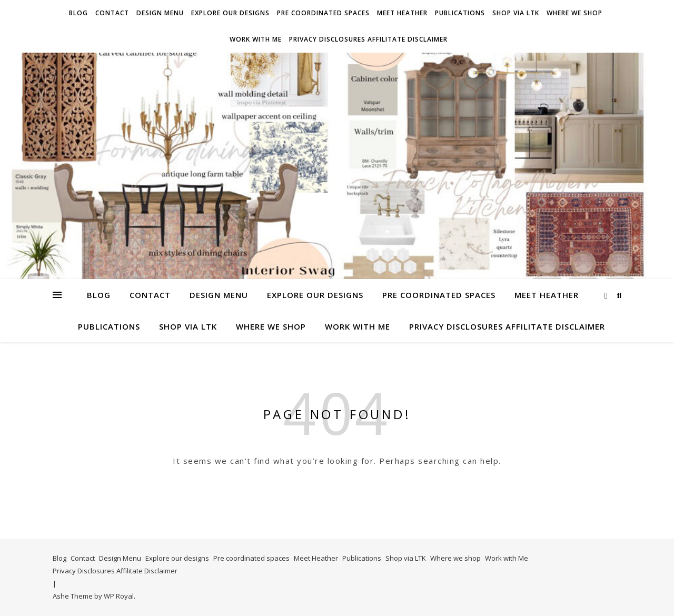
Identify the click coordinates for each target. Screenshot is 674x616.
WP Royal (119, 596)
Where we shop (574, 13)
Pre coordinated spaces (323, 13)
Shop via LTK (516, 13)
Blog (78, 13)
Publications (460, 13)
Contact (112, 13)
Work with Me (256, 39)
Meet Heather (402, 13)
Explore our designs (230, 13)
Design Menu (160, 13)
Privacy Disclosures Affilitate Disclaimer (368, 39)
